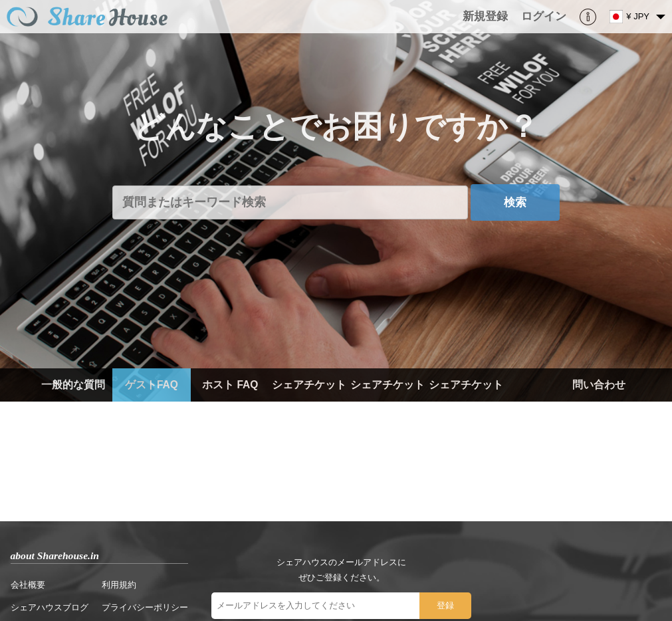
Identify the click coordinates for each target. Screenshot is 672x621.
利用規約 (119, 585)
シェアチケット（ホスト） (388, 401)
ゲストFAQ (152, 385)
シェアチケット (309, 385)
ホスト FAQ (230, 385)
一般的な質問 (73, 385)
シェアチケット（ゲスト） (466, 401)
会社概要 (28, 585)
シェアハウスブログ (50, 607)
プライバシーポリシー (145, 607)
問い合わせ (599, 385)
